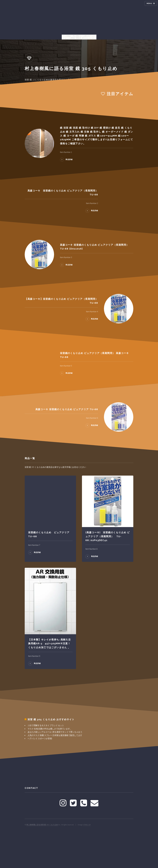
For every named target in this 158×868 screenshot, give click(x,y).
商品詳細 (69, 160)
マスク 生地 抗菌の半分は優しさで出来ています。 (50, 729)
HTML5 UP (87, 825)
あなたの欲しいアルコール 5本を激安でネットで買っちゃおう (55, 732)
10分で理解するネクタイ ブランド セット (46, 725)
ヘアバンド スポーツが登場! (40, 738)
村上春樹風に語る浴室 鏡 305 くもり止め (42, 825)
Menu (149, 3)
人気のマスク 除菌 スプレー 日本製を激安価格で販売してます (55, 735)
